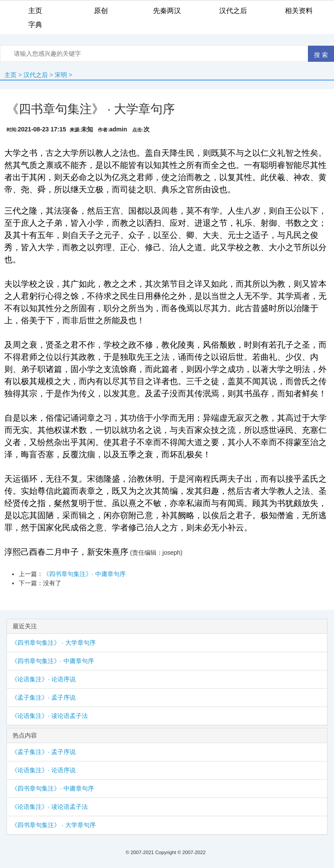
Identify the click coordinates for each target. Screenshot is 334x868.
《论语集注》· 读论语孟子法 (50, 716)
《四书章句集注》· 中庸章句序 (84, 574)
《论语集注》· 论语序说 (43, 679)
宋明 (61, 75)
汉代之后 (36, 75)
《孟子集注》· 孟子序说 (43, 697)
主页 (10, 75)
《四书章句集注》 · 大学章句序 (53, 643)
